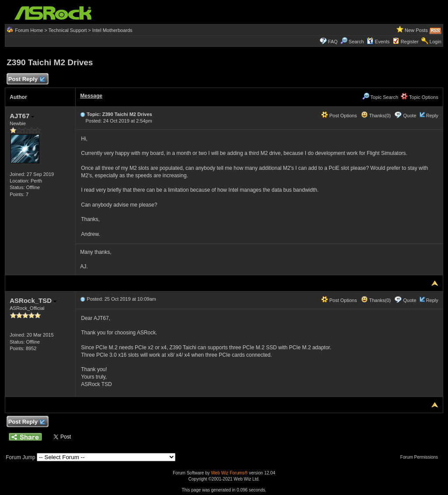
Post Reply (26, 79)
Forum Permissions (421, 457)
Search (356, 42)
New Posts (416, 30)
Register (410, 42)
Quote (410, 116)
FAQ (333, 42)
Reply (432, 116)
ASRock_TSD (33, 300)
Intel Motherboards (112, 30)
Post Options (339, 116)
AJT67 (22, 116)
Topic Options (420, 97)
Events (378, 42)
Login (436, 42)
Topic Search (380, 97)
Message (91, 96)
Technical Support (68, 30)
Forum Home (29, 30)
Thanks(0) (376, 116)
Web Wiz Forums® (229, 473)
